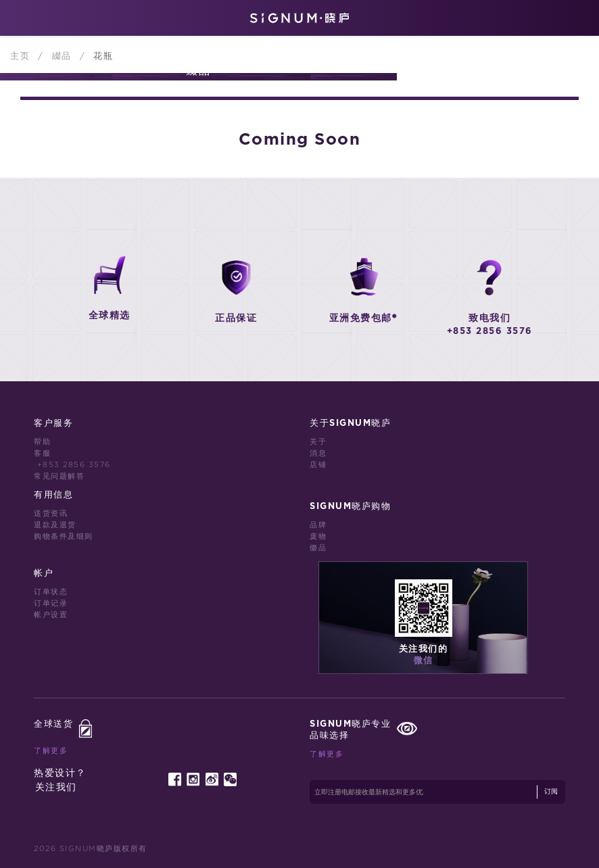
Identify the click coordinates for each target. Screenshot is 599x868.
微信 (424, 661)
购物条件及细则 (64, 536)
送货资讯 (51, 513)
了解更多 (51, 751)
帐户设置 (51, 615)
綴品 (64, 56)
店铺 (318, 465)
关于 (318, 442)
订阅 (551, 792)
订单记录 (51, 603)
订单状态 (51, 592)
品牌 (318, 525)
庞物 (318, 536)
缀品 (318, 548)
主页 (22, 56)
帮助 (42, 442)
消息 (318, 453)
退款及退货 (55, 525)
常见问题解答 (59, 476)
